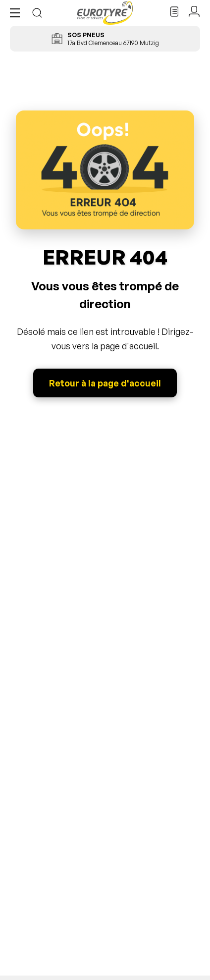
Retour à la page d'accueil (105, 383)
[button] (17, 13)
